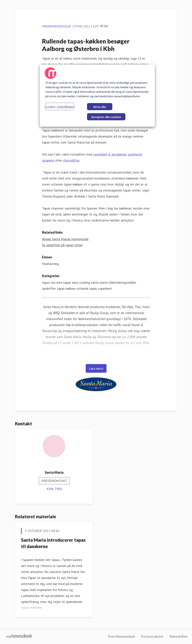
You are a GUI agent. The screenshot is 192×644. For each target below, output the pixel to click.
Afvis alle (100, 107)
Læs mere (96, 368)
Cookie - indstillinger (60, 107)
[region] (97, 96)
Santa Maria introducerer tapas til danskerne (53, 543)
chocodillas (71, 160)
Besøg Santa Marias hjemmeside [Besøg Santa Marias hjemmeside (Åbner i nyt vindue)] (65, 239)
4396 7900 (54, 489)
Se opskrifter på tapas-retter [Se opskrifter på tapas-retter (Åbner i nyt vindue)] (62, 245)
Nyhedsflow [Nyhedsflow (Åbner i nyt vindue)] (178, 636)
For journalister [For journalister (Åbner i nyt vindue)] (152, 636)
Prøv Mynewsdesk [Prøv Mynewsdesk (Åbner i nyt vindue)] (121, 636)
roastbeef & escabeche (110, 154)
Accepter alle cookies (106, 117)
